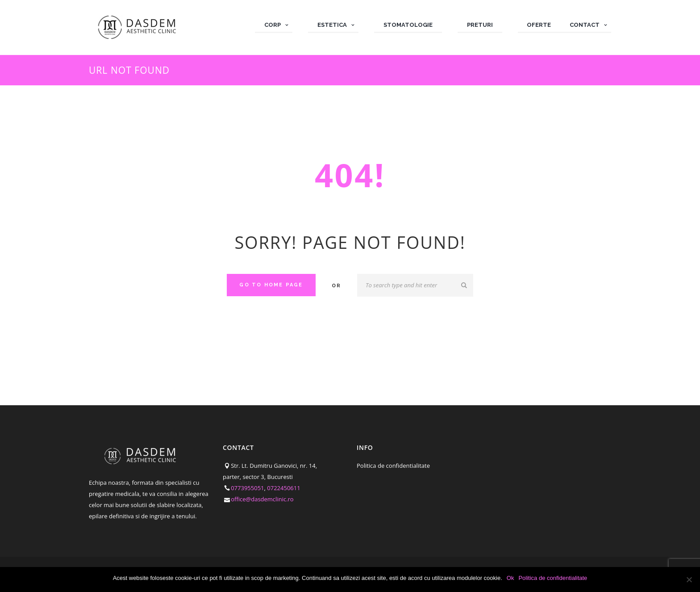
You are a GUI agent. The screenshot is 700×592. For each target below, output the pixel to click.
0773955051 (247, 488)
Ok (510, 578)
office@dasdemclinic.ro (262, 499)
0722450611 (283, 488)
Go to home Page (271, 285)
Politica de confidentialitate (393, 466)
